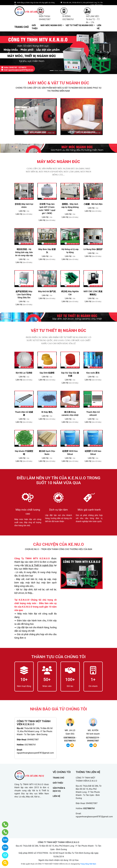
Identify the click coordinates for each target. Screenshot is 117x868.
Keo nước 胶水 (93, 373)
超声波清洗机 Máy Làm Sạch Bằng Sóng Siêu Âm (24, 295)
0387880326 (69, 738)
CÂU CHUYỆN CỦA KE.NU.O (59, 544)
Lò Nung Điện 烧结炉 (93, 249)
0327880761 (30, 745)
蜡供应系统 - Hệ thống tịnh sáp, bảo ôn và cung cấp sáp (24, 252)
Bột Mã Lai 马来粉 (24, 373)
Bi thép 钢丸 (47, 412)
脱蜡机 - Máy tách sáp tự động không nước (70, 207)
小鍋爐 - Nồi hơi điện (93, 204)
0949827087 (33, 740)
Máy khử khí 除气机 (47, 291)
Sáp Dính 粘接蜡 (47, 373)
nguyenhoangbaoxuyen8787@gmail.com (35, 753)
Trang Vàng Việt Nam (88, 864)
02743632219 (92, 738)
